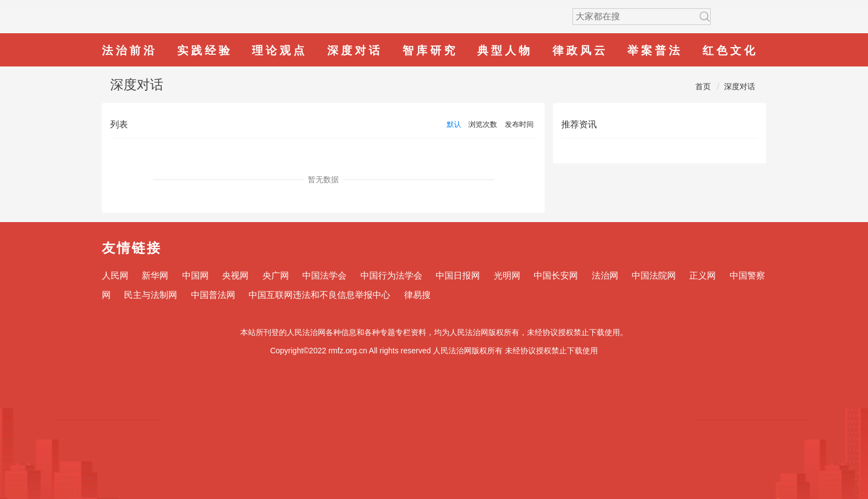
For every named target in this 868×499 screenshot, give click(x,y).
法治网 (605, 276)
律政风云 (580, 50)
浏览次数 (483, 124)
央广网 (276, 276)
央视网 (235, 276)
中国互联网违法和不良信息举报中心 (319, 295)
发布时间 (519, 124)
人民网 (115, 276)
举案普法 (655, 50)
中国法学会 (324, 276)
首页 (703, 86)
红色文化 (730, 50)
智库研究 (430, 50)
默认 (454, 124)
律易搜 (417, 295)
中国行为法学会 (391, 276)
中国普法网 (213, 295)
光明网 (507, 276)
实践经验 (205, 50)
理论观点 (280, 50)
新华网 (155, 276)
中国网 (195, 276)
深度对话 (355, 50)
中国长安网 (556, 276)
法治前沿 (130, 50)
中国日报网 (458, 276)
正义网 (702, 276)
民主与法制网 (151, 295)
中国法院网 (654, 276)
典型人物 (505, 50)
